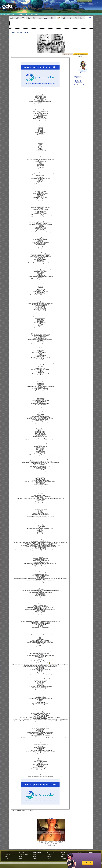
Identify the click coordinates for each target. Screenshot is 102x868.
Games (31, 14)
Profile (89, 17)
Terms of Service (23, 853)
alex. (52, 819)
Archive (81, 74)
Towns (34, 858)
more (26, 18)
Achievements (70, 18)
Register (81, 1)
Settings (81, 18)
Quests (64, 18)
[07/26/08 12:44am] (78, 78)
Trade (48, 858)
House (23, 18)
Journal (58, 18)
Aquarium (35, 18)
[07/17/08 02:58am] (78, 79)
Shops (14, 14)
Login (89, 1)
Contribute (49, 855)
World (25, 14)
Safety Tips (63, 853)
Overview (12, 18)
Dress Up (63, 855)
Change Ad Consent (23, 855)
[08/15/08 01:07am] (78, 76)
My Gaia (3, 14)
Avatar (17, 18)
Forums (20, 14)
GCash (9, 14)
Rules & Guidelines (51, 853)
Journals (49, 856)
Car (29, 18)
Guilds (34, 856)
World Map (63, 858)
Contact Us (7, 855)
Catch (36, 14)
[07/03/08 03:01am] (78, 83)
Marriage (76, 18)
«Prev (81, 73)
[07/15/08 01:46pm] (78, 80)
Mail (46, 18)
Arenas (35, 855)
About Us (7, 853)
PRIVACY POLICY (37, 853)
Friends (52, 18)
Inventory (40, 18)
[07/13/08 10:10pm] (78, 81)
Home (84, 74)
